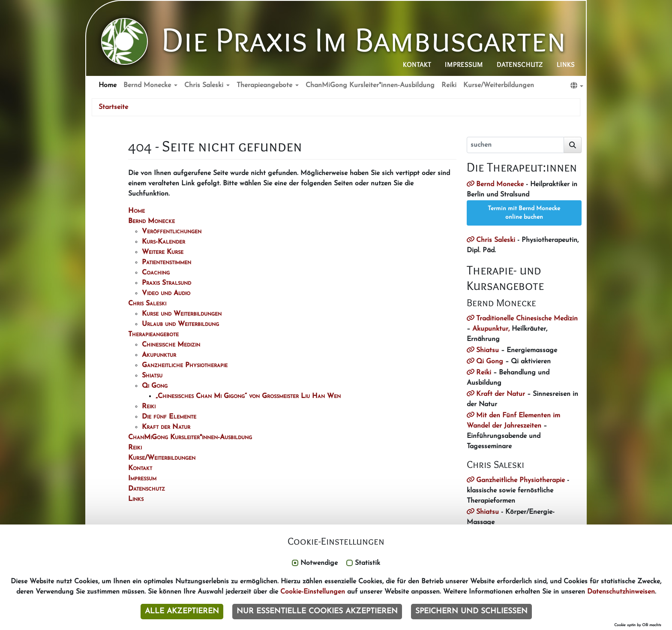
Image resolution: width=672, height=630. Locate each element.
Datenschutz (520, 65)
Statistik (367, 563)
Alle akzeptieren (182, 611)
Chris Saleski (496, 240)
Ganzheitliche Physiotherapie (520, 480)
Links (566, 65)
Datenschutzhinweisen (621, 592)
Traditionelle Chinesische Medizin (527, 319)
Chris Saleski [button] (205, 85)
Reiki (449, 85)
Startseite (113, 107)
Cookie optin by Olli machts (638, 625)
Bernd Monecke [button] (148, 85)
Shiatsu (487, 350)
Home (108, 85)
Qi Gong (490, 362)
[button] (577, 86)
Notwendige (319, 563)
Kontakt (417, 65)
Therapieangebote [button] (265, 85)
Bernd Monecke (500, 184)
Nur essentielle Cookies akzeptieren (317, 611)
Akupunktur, (491, 329)
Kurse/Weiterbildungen (499, 85)
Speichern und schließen (471, 611)
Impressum (464, 65)
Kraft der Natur (501, 394)
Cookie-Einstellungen (313, 592)
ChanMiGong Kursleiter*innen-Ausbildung (370, 85)
